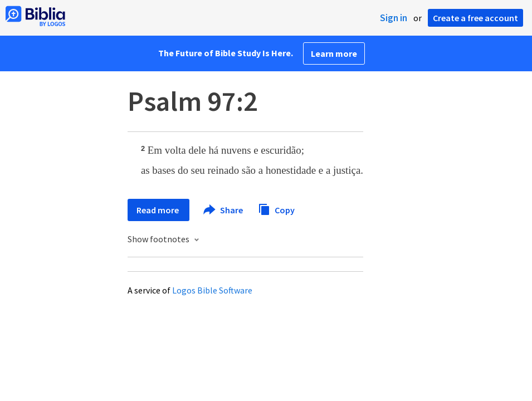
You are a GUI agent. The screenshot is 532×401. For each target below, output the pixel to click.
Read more (158, 210)
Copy (276, 209)
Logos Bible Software (212, 290)
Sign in (394, 18)
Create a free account (475, 18)
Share (224, 210)
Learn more (334, 53)
